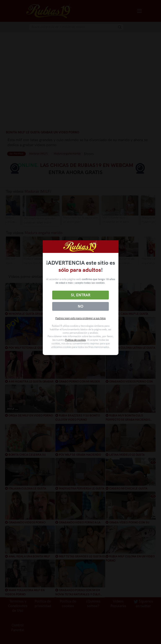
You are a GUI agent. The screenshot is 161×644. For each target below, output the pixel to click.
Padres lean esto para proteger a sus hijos (80, 318)
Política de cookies (75, 340)
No (80, 306)
